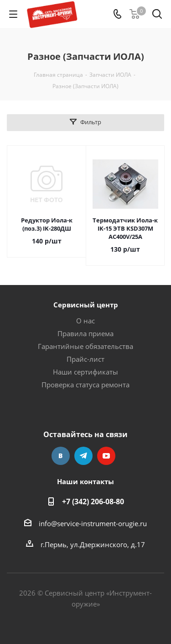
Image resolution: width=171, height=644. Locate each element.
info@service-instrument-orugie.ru (93, 523)
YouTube (106, 456)
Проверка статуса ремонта (85, 385)
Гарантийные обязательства (85, 346)
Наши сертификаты (85, 372)
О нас (85, 321)
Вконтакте (61, 456)
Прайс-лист (85, 359)
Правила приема (85, 333)
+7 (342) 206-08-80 (93, 501)
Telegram (83, 456)
